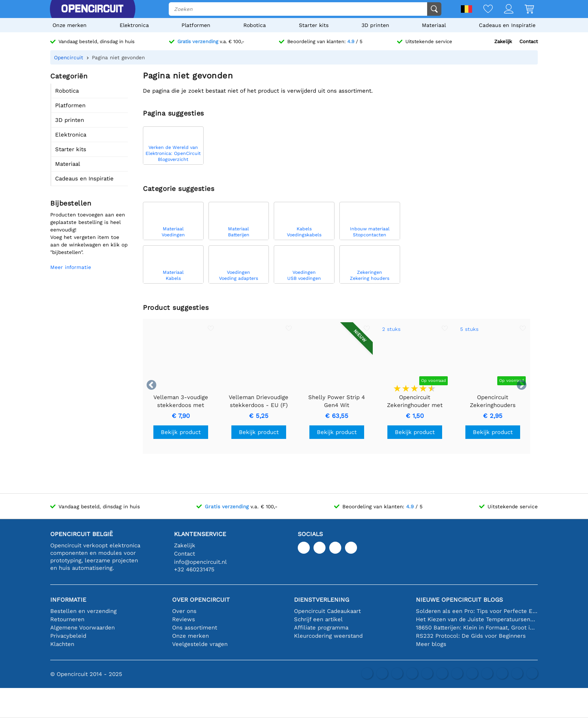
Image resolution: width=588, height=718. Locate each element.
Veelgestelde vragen (200, 644)
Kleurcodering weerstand (328, 636)
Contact (529, 41)
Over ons (184, 611)
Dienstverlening (322, 600)
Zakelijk (503, 41)
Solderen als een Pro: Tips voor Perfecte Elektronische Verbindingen (477, 611)
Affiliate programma (321, 628)
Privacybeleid (68, 636)
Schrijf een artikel (318, 619)
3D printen (375, 25)
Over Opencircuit (201, 600)
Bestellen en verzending (83, 611)
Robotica (255, 25)
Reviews (184, 619)
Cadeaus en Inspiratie (507, 25)
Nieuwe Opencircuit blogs (459, 600)
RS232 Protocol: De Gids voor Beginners (471, 636)
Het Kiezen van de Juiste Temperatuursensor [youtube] (477, 619)
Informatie (68, 600)
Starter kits (314, 25)
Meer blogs (431, 644)
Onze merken (70, 25)
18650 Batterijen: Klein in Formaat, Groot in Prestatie (477, 628)
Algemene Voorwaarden (82, 628)
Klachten (62, 644)
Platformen (196, 25)
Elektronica (134, 25)
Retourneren (67, 619)
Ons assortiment (195, 628)
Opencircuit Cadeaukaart (327, 611)
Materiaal (434, 25)
